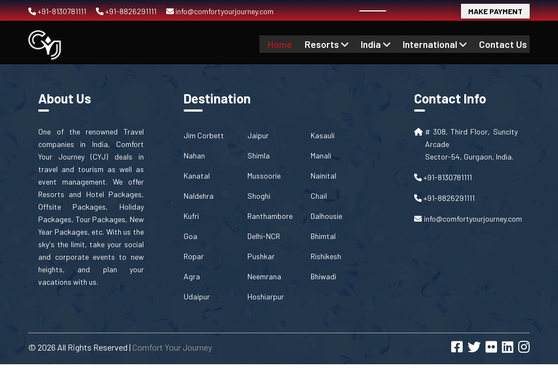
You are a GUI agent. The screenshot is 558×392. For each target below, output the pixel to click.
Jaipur (258, 135)
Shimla (259, 155)
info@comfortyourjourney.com (220, 11)
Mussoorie (264, 176)
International (440, 44)
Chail (319, 196)
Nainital (323, 176)
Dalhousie (326, 216)
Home (293, 44)
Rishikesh (326, 256)
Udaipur (197, 296)
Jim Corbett (204, 135)
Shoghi (259, 196)
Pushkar (261, 256)
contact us (505, 44)
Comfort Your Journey (172, 347)
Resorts (337, 44)
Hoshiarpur (266, 296)
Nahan (194, 155)
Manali (321, 155)
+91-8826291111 (127, 11)
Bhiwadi (323, 276)
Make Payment (495, 11)
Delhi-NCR (264, 236)
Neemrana (264, 276)
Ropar (194, 256)
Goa (190, 236)
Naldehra (199, 196)
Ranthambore (270, 216)
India (384, 44)
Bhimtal (323, 236)
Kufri (191, 216)
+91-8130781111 (58, 11)
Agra (192, 276)
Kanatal (197, 176)
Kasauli (323, 135)
